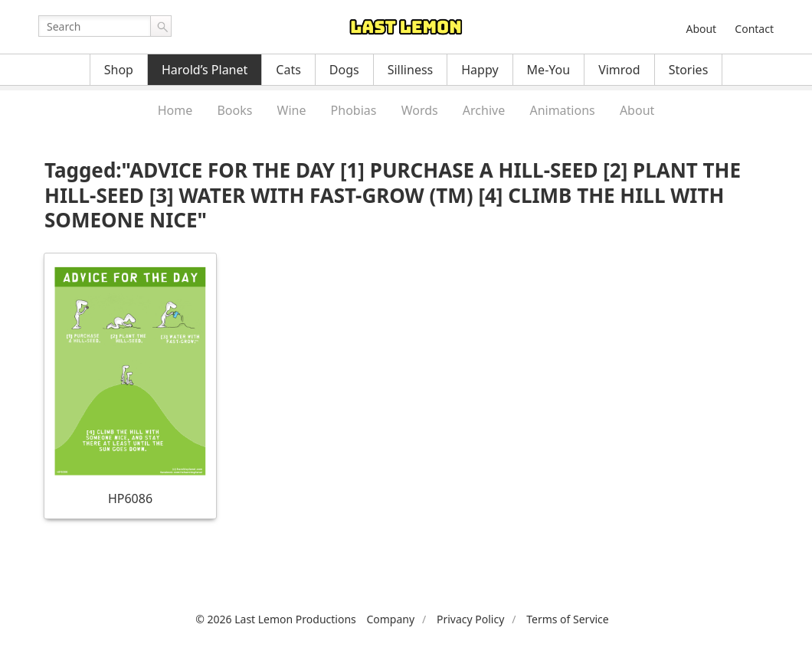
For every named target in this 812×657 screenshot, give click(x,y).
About (701, 29)
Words (420, 110)
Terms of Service (568, 619)
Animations (562, 110)
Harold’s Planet (205, 70)
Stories (689, 70)
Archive (484, 110)
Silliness (411, 70)
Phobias (354, 110)
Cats (288, 70)
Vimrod (619, 70)
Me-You (549, 70)
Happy (480, 70)
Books (234, 110)
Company (390, 619)
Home (175, 110)
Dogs (344, 70)
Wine (292, 110)
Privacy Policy (470, 619)
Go (161, 26)
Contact (754, 29)
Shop (119, 70)
